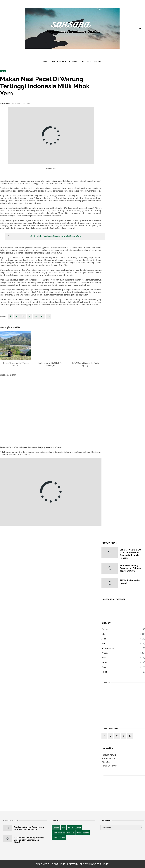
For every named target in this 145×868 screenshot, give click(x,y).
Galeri (97, 61)
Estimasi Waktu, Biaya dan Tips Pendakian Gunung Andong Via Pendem (130, 554)
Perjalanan (59, 61)
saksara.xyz (6, 104)
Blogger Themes (99, 864)
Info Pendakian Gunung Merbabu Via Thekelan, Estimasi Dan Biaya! (29, 840)
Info (103, 634)
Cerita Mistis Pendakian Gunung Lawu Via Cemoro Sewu (56, 236)
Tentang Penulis (109, 755)
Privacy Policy (108, 758)
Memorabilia (108, 648)
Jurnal (104, 643)
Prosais (105, 653)
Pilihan (74, 61)
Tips (104, 667)
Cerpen (105, 629)
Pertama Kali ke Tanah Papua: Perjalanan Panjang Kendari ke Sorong (31, 447)
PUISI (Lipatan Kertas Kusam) (130, 582)
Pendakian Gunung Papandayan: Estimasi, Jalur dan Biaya (131, 568)
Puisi (104, 657)
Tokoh (104, 672)
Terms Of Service (109, 766)
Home (46, 61)
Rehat (104, 662)
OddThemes (59, 864)
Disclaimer (106, 762)
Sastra (86, 61)
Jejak (3, 71)
